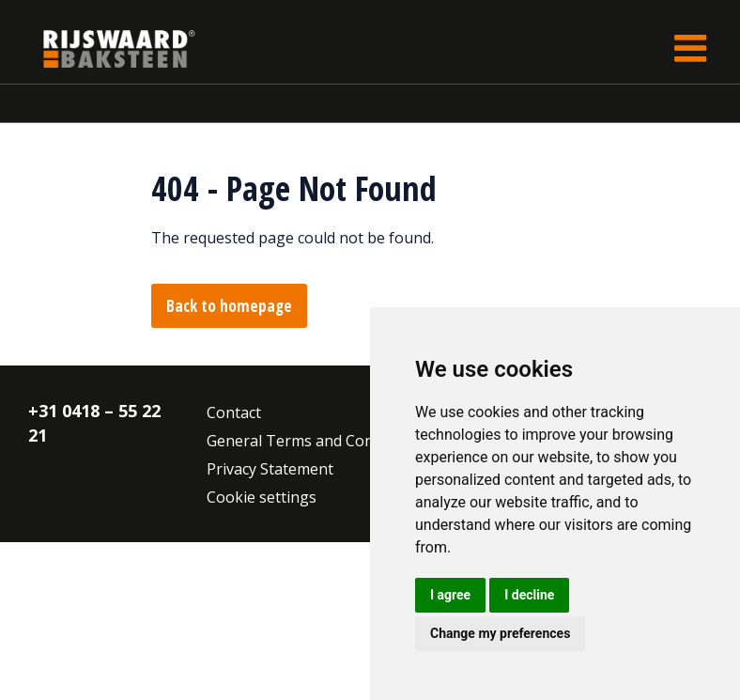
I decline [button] (529, 595)
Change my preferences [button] (500, 633)
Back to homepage (229, 306)
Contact (234, 412)
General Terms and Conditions (314, 441)
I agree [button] (450, 595)
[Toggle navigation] (690, 48)
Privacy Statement (270, 469)
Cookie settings (262, 497)
